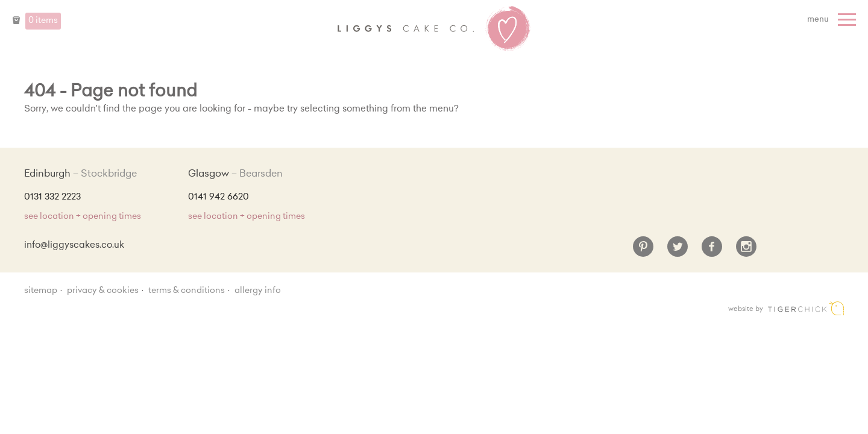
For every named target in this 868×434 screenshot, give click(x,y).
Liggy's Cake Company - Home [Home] (434, 29)
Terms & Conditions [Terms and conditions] (187, 291)
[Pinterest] (643, 251)
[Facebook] (712, 251)
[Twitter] (678, 251)
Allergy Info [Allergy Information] (258, 291)
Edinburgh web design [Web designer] (806, 308)
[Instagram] (746, 251)
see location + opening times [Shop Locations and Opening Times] (83, 217)
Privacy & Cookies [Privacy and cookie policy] (103, 291)
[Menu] (833, 20)
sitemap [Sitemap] (41, 291)
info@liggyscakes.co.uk (74, 246)
